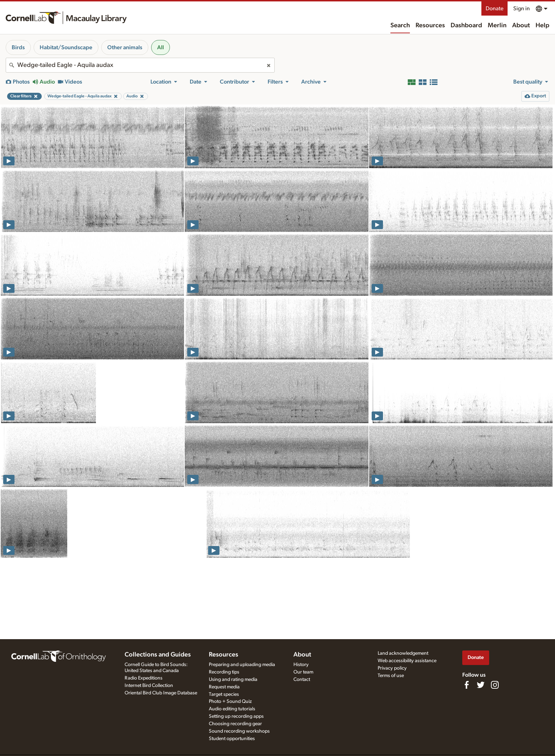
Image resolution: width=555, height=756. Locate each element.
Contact (302, 680)
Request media (224, 687)
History (301, 665)
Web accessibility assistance (407, 661)
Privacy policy (392, 668)
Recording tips (224, 672)
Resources (430, 25)
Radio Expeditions (144, 678)
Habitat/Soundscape (66, 47)
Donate (494, 8)
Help (542, 25)
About (521, 25)
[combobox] (140, 65)
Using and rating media (233, 680)
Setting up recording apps (236, 716)
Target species (224, 694)
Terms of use (391, 676)
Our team (303, 672)
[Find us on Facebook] (467, 685)
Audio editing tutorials (232, 709)
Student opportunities (232, 739)
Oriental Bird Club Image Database (161, 693)
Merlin (497, 25)
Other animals (125, 47)
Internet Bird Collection (149, 686)
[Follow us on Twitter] (481, 685)
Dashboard (466, 25)
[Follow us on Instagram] (495, 685)
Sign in (522, 8)
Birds (18, 47)
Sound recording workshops (239, 731)
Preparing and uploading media (242, 665)
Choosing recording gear (235, 724)
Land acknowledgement (403, 653)
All (161, 47)
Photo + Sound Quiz (230, 701)
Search (400, 25)
